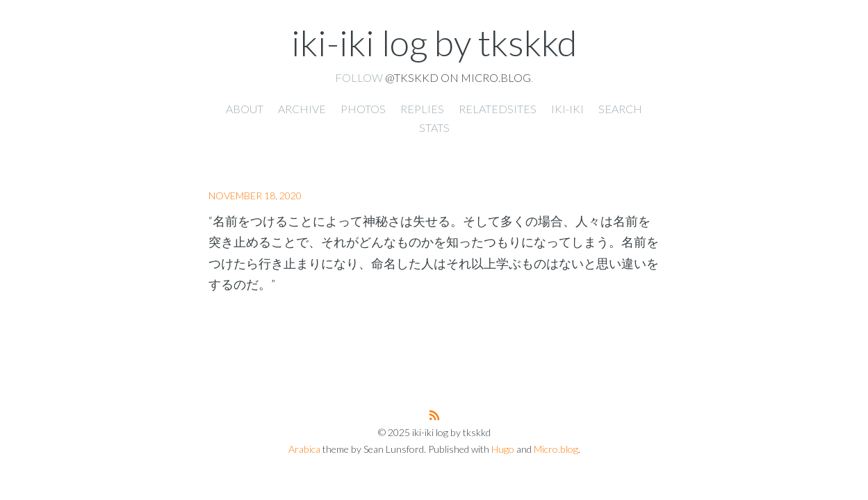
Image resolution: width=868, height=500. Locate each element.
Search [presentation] (620, 109)
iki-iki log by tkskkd (434, 42)
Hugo (503, 449)
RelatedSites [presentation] (498, 109)
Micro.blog (556, 449)
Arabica (304, 449)
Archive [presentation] (302, 109)
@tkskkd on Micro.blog (458, 77)
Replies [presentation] (422, 109)
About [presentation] (245, 109)
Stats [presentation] (434, 127)
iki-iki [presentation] (567, 109)
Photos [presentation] (363, 109)
